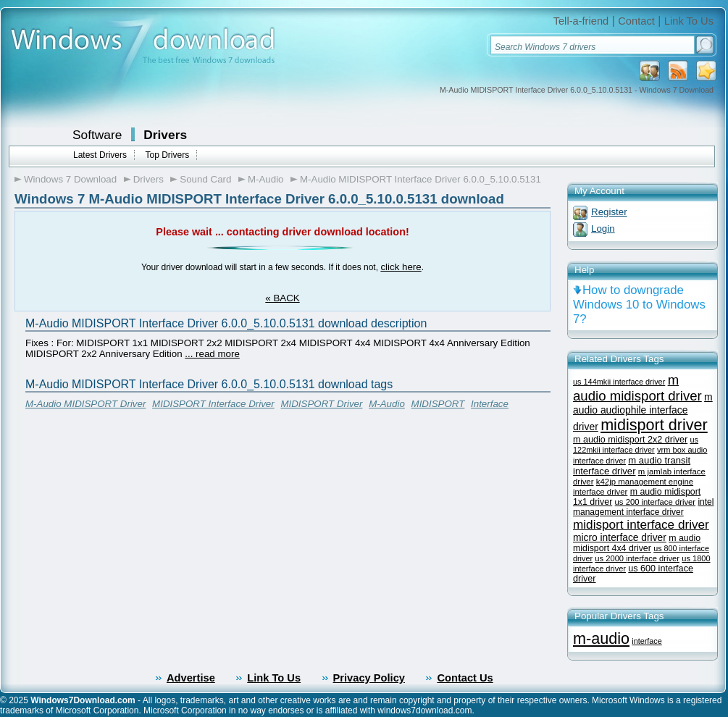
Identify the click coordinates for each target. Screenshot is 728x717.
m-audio (601, 638)
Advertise (191, 678)
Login (603, 228)
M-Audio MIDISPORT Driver (85, 404)
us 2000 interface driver (637, 558)
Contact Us (465, 678)
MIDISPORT (438, 404)
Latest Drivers (100, 155)
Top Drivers (167, 155)
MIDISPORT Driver (321, 404)
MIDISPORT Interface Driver (213, 404)
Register (609, 212)
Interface (490, 404)
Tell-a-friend (581, 21)
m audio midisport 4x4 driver (637, 543)
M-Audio (266, 179)
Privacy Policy (369, 678)
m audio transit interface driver (632, 466)
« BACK (282, 298)
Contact (636, 21)
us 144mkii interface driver (619, 382)
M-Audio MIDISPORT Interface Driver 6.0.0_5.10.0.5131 (421, 179)
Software (97, 135)
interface (647, 641)
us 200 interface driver (655, 502)
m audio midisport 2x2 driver (630, 440)
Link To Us (689, 21)
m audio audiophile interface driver (643, 412)
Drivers (165, 135)
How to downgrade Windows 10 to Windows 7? (639, 305)
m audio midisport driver (637, 388)
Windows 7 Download (70, 179)
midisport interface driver (641, 524)
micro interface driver (620, 538)
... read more (212, 354)
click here (401, 267)
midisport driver (654, 425)
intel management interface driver (643, 507)
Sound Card (205, 179)
